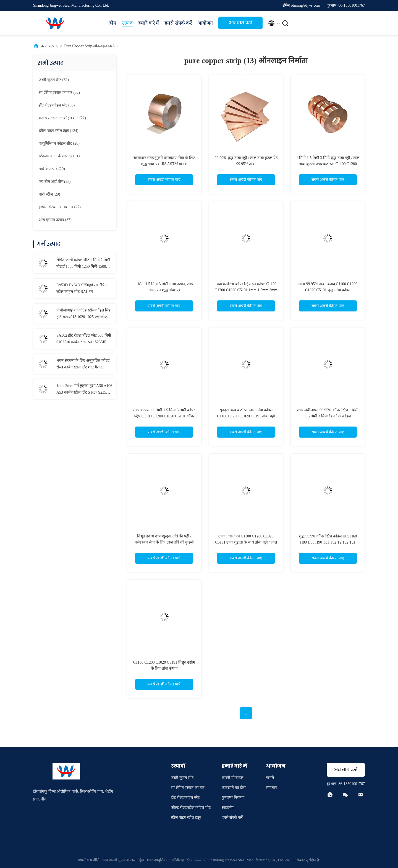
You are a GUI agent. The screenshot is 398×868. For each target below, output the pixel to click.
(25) (55, 182)
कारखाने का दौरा (234, 788)
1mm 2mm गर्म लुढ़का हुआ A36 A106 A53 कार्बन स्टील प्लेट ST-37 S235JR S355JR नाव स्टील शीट (84, 390)
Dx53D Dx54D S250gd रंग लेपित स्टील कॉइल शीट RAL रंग (82, 288)
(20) (52, 169)
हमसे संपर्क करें (178, 23)
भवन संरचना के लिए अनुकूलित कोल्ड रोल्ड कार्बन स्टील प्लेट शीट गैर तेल (83, 364)
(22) (62, 118)
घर (43, 46)
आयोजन (205, 23)
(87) (55, 220)
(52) (59, 93)
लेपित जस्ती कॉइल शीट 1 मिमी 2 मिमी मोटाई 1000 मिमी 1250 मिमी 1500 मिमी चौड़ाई (83, 264)
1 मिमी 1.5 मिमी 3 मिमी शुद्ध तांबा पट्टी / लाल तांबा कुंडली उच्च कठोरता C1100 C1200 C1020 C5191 (328, 164)
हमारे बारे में (149, 23)
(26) (59, 143)
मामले (270, 778)
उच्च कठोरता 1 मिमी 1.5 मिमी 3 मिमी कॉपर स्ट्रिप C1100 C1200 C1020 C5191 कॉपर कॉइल (164, 416)
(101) (59, 156)
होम (113, 23)
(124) (58, 131)
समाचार (271, 788)
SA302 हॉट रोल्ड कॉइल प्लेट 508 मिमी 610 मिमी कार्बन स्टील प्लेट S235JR (84, 339)
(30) (57, 105)
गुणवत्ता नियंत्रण (233, 798)
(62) (54, 80)
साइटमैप (228, 808)
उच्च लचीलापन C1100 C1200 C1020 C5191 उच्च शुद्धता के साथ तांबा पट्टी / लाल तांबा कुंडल (246, 542)
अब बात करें (240, 23)
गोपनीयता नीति (89, 860)
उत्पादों (54, 46)
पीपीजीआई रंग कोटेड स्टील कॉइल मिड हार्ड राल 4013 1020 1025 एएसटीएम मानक (83, 314)
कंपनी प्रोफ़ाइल (232, 778)
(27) (60, 207)
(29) (49, 194)
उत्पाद (127, 23)
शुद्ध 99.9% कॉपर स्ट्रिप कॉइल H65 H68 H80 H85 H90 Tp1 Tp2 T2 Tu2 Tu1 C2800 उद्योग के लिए (328, 542)
